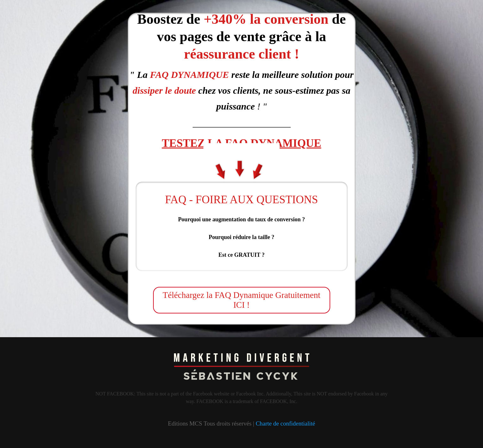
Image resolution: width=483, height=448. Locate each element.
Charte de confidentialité (285, 423)
